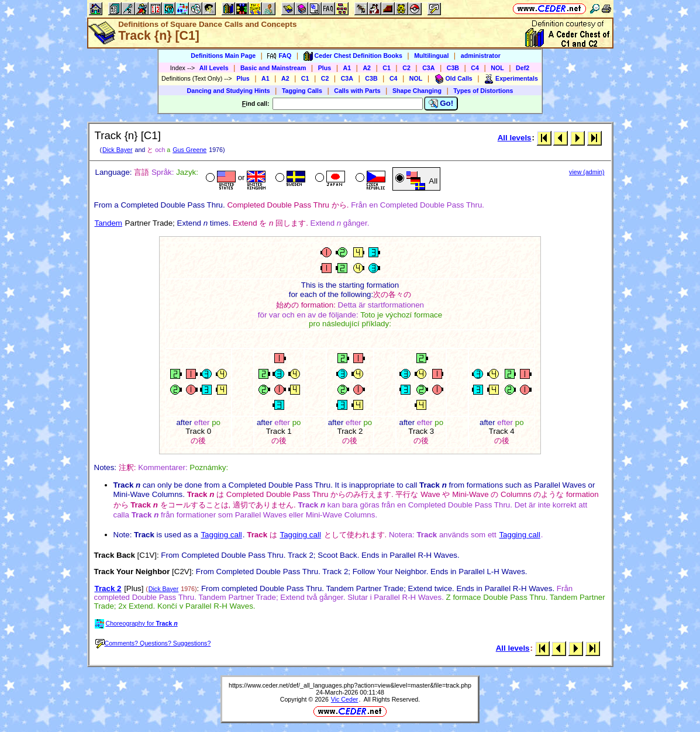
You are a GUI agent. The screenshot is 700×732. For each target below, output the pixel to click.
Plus (325, 68)
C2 (406, 68)
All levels (515, 138)
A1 (347, 68)
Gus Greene (189, 150)
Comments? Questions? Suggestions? (153, 643)
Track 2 (108, 588)
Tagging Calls (302, 91)
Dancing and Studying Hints (229, 91)
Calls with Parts (357, 91)
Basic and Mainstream (273, 68)
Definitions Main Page (223, 56)
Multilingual (431, 56)
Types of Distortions (483, 91)
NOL (497, 68)
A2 (367, 68)
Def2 (523, 68)
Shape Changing (417, 91)
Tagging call (221, 535)
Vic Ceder (345, 699)
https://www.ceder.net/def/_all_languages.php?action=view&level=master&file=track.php (350, 685)
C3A (428, 68)
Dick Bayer (118, 150)
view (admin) (587, 172)
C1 (387, 68)
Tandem (108, 223)
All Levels (214, 68)
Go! (441, 103)
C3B (453, 68)
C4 (475, 68)
